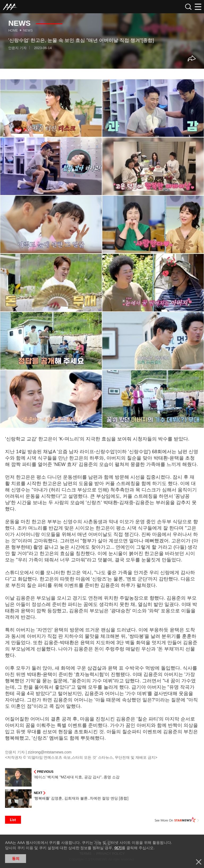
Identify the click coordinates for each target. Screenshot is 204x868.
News (28, 30)
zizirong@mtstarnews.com (50, 752)
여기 (118, 848)
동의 (16, 858)
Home (13, 30)
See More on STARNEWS (177, 820)
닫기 (199, 862)
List (13, 820)
